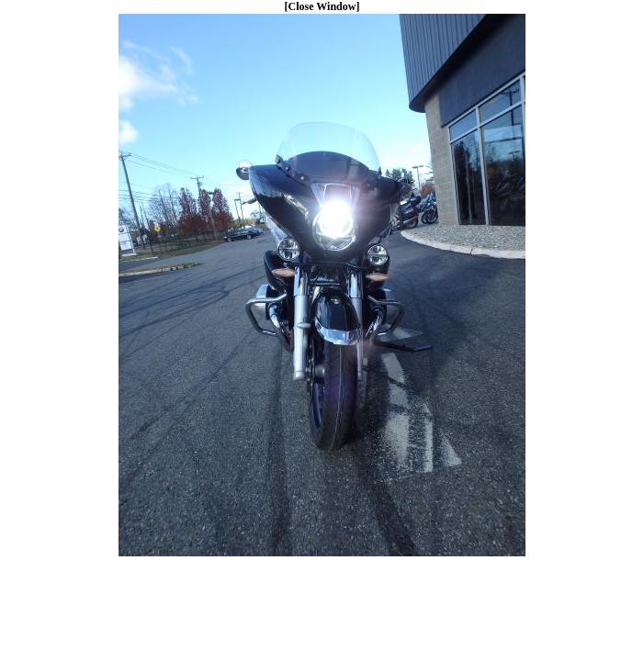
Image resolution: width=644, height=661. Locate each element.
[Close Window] (322, 6)
